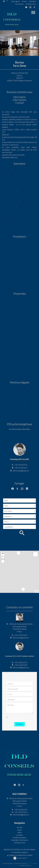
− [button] (3, 557)
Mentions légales (29, 849)
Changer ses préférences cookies (21, 855)
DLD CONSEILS (20, 794)
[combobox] (19, 501)
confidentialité (30, 863)
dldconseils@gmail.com (21, 471)
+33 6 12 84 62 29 (21, 468)
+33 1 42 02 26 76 (21, 465)
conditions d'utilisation (14, 865)
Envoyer (19, 724)
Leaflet (37, 592)
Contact (20, 103)
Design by (22, 858)
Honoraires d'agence (21, 852)
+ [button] (3, 554)
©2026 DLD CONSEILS (13, 849)
